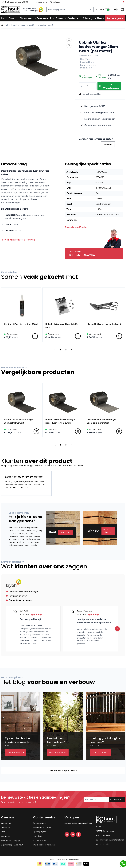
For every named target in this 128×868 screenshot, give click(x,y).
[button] (16, 820)
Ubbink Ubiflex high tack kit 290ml (21, 326)
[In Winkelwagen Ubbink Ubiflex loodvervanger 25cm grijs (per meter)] (119, 433)
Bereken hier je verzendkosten (96, 141)
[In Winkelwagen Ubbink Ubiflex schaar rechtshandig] (119, 338)
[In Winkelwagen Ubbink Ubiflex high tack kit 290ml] (35, 338)
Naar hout (65, 534)
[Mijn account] (116, 11)
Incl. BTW (100, 11)
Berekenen (108, 146)
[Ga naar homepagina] (2, 27)
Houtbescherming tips (11, 842)
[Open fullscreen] (69, 42)
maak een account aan (18, 489)
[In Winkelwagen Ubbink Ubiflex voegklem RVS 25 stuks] (78, 338)
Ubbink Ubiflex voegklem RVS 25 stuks (61, 328)
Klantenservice (39, 825)
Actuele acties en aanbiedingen (78, 825)
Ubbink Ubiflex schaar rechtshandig (104, 326)
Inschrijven (117, 801)
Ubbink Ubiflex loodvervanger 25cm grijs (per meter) (102, 423)
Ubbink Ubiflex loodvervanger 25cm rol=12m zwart (19, 423)
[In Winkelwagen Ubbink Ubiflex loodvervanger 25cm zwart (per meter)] (109, 88)
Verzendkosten (39, 842)
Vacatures (6, 838)
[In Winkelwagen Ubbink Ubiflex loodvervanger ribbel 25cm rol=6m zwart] (78, 433)
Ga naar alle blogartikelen (63, 773)
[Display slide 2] (66, 351)
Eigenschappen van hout (12, 847)
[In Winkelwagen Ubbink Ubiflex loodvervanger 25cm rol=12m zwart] (36, 433)
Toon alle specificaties (76, 229)
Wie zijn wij (6, 825)
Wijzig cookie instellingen (44, 847)
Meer (101, 20)
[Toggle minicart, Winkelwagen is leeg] (123, 11)
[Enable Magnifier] (69, 47)
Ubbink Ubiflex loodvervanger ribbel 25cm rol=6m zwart (60, 423)
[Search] (90, 11)
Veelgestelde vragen (42, 829)
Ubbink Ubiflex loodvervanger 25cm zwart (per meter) (98, 49)
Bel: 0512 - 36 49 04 (82, 257)
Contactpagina (103, 846)
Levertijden (38, 838)
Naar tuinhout (108, 533)
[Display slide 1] (60, 351)
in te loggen (40, 486)
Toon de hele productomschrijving (18, 242)
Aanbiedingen (115, 20)
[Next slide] (71, 351)
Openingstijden (40, 834)
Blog (3, 834)
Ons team (5, 829)
